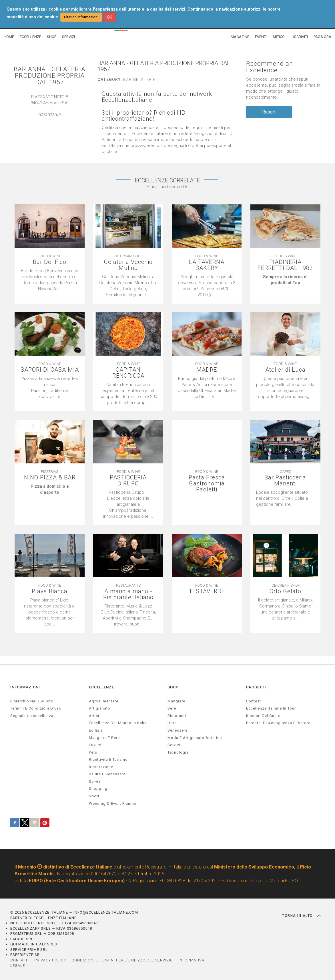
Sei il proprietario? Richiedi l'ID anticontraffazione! (144, 116)
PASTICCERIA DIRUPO (128, 481)
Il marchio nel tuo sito (32, 701)
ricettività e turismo (108, 759)
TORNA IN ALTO (302, 916)
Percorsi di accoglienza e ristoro (278, 723)
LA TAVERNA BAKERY (207, 265)
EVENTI (261, 37)
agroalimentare (104, 701)
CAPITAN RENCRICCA (128, 373)
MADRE (207, 370)
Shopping (98, 789)
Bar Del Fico (50, 262)
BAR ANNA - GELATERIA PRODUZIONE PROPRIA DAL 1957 (50, 76)
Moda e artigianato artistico (195, 738)
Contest (254, 701)
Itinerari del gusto (263, 716)
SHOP (52, 37)
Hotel (173, 723)
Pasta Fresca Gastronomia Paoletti (207, 484)
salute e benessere (107, 774)
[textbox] (285, 280)
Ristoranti (177, 716)
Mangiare (176, 701)
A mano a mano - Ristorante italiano (128, 594)
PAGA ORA (322, 37)
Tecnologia (178, 752)
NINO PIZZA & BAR (50, 478)
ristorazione (101, 767)
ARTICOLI (280, 37)
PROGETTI (256, 687)
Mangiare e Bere (104, 738)
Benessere (178, 730)
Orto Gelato (285, 591)
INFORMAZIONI (25, 687)
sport (94, 796)
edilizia (96, 730)
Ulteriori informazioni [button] (81, 17)
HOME (9, 37)
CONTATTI (20, 960)
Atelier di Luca (285, 370)
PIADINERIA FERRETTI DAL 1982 (285, 265)
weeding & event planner (113, 803)
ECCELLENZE (30, 37)
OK (109, 17)
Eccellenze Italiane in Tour (271, 708)
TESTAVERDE (207, 591)
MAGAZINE (240, 37)
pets (93, 752)
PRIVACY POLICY (50, 960)
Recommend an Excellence (270, 67)
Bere (172, 708)
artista (95, 716)
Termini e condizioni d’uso (36, 708)
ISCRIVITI (301, 37)
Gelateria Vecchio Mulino (128, 265)
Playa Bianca (50, 591)
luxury (95, 745)
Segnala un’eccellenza (32, 716)
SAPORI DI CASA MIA (50, 370)
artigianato (100, 708)
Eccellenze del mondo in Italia (118, 723)
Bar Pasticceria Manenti (285, 481)
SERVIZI (68, 37)
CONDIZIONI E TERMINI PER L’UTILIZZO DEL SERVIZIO (122, 960)
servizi (95, 781)
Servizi (174, 745)
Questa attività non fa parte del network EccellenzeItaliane (157, 97)
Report (269, 112)
